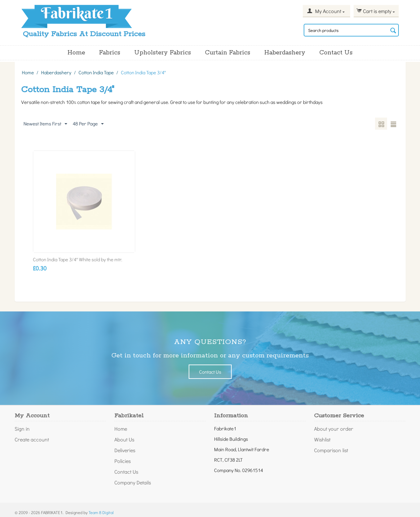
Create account (32, 439)
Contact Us (336, 53)
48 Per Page (88, 124)
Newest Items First (45, 124)
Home (76, 53)
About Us (124, 439)
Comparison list (331, 450)
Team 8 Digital (101, 512)
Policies (123, 461)
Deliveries (125, 450)
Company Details (133, 482)
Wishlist (322, 439)
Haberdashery (285, 53)
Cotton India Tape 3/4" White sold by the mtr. (78, 259)
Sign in (22, 429)
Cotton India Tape (96, 72)
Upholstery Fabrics (163, 53)
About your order (334, 429)
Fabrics (110, 53)
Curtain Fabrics (228, 53)
